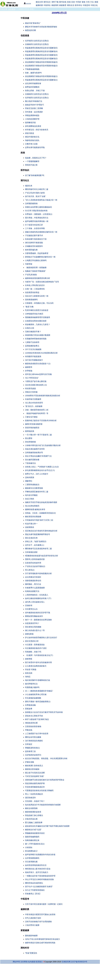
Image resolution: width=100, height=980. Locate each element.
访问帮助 (24, 962)
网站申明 (16, 962)
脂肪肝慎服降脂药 (32, 837)
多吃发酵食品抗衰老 (33, 126)
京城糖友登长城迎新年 (34, 246)
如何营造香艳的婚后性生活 (36, 865)
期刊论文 (47, 2)
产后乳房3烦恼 (31, 275)
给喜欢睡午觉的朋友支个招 (36, 239)
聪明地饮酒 (30, 431)
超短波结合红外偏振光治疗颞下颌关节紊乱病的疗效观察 (47, 826)
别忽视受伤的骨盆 (32, 292)
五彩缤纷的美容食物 (33, 726)
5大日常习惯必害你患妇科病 (36, 211)
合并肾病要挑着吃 (32, 858)
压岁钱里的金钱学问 (33, 755)
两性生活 (71, 5)
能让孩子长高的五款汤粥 (35, 773)
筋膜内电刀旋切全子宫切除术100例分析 (41, 421)
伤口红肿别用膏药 (32, 506)
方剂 (88, 2)
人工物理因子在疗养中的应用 (37, 734)
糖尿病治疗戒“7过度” (33, 830)
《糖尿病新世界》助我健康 (36, 268)
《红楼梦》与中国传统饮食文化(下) (39, 655)
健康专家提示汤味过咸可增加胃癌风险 (40, 943)
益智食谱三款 (30, 751)
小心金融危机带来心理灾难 (36, 694)
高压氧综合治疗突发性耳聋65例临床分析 (41, 531)
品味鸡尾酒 (30, 477)
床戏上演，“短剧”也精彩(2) (36, 541)
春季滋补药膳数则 (32, 87)
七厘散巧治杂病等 (32, 342)
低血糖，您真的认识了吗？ (36, 158)
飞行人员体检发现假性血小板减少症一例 (41, 200)
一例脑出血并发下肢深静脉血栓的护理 (40, 876)
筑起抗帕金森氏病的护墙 (35, 783)
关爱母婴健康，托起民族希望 (37, 253)
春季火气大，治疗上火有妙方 (37, 474)
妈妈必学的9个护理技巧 (34, 105)
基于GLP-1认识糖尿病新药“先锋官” (39, 887)
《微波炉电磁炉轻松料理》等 (37, 413)
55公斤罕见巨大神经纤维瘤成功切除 (39, 879)
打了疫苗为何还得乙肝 (34, 225)
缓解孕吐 (29, 481)
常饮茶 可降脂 (31, 670)
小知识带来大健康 (32, 925)
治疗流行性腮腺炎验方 (34, 360)
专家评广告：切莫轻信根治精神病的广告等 (42, 282)
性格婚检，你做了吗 (33, 652)
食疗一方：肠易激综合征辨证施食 (38, 620)
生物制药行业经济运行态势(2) (37, 44)
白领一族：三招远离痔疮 (35, 289)
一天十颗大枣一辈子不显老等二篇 (38, 435)
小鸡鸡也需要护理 (32, 119)
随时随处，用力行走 (33, 584)
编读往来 (29, 186)
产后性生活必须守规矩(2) (35, 566)
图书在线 (63, 2)
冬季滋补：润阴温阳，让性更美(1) (39, 214)
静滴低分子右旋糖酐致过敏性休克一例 (40, 257)
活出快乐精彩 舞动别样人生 (36, 385)
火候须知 (29, 847)
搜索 (96, 2)
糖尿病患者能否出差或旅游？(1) (38, 364)
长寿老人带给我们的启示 (35, 285)
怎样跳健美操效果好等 (34, 453)
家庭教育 (63, 5)
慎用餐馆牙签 (30, 123)
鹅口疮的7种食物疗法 (34, 101)
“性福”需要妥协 (31, 953)
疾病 (69, 2)
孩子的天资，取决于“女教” (35, 196)
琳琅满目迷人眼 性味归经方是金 (38, 869)
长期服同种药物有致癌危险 (36, 339)
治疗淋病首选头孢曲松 (34, 741)
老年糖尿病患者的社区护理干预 (38, 613)
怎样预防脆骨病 (31, 204)
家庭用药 (55, 5)
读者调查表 (30, 527)
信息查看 (12, 9)
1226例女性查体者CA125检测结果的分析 (41, 353)
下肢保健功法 (30, 463)
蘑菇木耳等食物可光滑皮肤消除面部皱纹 (41, 27)
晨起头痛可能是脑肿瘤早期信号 (38, 534)
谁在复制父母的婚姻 (33, 627)
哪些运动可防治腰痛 (33, 737)
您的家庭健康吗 (31, 300)
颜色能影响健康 (31, 936)
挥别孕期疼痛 (30, 442)
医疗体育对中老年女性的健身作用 (38, 662)
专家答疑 (29, 264)
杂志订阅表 (30, 499)
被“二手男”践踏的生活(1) (35, 844)
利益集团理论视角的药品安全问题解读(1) (41, 80)
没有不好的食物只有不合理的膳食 (38, 922)
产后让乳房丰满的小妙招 (35, 193)
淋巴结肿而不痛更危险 (34, 243)
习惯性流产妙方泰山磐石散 (36, 381)
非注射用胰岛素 (31, 862)
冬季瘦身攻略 (30, 705)
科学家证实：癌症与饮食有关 (37, 130)
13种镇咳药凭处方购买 (34, 314)
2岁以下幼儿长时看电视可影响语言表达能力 (42, 939)
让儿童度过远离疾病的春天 (36, 666)
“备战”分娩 (29, 307)
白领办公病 (30, 328)
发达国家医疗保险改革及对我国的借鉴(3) (41, 62)
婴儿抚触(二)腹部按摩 (34, 823)
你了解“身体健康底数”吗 (35, 175)
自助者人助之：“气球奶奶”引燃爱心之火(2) (42, 467)
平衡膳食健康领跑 (32, 69)
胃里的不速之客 (31, 165)
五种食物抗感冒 (31, 552)
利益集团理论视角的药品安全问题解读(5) (41, 48)
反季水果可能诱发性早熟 (35, 147)
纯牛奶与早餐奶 (31, 495)
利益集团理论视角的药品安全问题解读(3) (41, 55)
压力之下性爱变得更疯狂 (35, 890)
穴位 (92, 2)
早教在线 (29, 730)
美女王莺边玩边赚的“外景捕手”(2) (38, 456)
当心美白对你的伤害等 (34, 403)
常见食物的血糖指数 (33, 698)
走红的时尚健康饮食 (33, 83)
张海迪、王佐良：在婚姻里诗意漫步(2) (40, 513)
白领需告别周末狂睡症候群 (36, 321)
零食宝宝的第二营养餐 (34, 108)
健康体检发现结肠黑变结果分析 (38, 278)
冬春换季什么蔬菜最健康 (35, 588)
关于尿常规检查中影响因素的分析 (38, 573)
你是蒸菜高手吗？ (32, 623)
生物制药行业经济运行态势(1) (37, 94)
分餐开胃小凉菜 (31, 144)
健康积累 (39, 5)
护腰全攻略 (30, 762)
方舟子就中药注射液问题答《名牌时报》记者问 (44, 904)
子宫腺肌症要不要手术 (34, 236)
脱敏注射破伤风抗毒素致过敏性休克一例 (41, 232)
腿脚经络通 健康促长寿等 (35, 509)
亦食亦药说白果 (31, 819)
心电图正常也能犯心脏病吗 (36, 260)
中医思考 (86, 5)
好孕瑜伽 (29, 371)
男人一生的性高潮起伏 (34, 794)
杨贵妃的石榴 (30, 30)
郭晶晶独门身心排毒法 (34, 815)
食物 (83, 2)
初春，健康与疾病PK (33, 73)
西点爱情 (29, 438)
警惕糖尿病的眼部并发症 (35, 833)
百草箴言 (29, 744)
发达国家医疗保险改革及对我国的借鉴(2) (41, 66)
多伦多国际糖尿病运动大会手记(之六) (40, 470)
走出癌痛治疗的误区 (33, 577)
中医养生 (47, 5)
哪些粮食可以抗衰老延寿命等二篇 (38, 549)
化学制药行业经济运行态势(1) (37, 98)
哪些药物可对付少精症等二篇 (37, 189)
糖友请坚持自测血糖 (33, 517)
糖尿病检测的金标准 (33, 812)
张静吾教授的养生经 (33, 581)
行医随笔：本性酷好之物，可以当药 (39, 303)
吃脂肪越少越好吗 (32, 687)
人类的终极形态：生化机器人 (37, 595)
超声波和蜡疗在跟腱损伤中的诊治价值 (40, 855)
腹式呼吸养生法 (31, 684)
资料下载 (55, 2)
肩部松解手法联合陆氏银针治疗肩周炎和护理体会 (45, 780)
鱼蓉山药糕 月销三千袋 (35, 91)
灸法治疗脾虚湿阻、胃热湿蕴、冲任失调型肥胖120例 (46, 758)
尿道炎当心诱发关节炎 (34, 716)
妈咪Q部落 (29, 634)
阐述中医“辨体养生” (33, 23)
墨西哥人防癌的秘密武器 (35, 559)
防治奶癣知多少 (31, 851)
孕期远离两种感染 (32, 115)
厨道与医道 (30, 133)
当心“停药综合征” (32, 378)
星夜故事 (29, 709)
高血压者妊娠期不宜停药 (35, 449)
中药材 (78, 2)
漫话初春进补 (30, 798)
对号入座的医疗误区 (33, 918)
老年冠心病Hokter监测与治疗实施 (38, 374)
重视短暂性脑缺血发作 (34, 616)
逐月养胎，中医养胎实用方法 (37, 218)
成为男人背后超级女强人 (35, 602)
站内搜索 (32, 962)
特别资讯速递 (30, 388)
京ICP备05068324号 (79, 962)
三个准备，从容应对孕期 (35, 228)
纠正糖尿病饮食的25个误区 (36, 648)
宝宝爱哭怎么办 (31, 609)
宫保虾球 (29, 606)
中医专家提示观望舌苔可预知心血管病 (40, 914)
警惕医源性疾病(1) (32, 748)
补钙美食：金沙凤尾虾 (34, 112)
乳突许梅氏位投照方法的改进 (37, 310)
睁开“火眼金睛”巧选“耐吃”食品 (37, 719)
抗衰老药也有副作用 (33, 563)
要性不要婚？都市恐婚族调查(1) (38, 702)
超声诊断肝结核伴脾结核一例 (37, 221)
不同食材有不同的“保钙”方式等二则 (39, 520)
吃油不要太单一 (31, 524)
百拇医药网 (66, 962)
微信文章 (39, 2)
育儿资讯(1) (30, 570)
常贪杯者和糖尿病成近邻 (35, 787)
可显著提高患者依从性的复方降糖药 (39, 791)
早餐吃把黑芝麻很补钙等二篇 (37, 492)
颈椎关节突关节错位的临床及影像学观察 (41, 502)
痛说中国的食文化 (32, 137)
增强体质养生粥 (31, 723)
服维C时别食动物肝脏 (34, 424)
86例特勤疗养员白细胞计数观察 (38, 335)
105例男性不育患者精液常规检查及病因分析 (43, 396)
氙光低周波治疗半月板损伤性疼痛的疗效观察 (43, 805)
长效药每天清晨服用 (33, 399)
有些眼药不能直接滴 (33, 356)
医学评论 (78, 5)
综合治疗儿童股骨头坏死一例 (37, 296)
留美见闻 (29, 673)
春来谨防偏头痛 (31, 250)
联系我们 (39, 962)
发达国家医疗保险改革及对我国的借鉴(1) (41, 76)
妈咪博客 (29, 659)
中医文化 (94, 5)
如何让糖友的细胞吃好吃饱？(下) (38, 598)
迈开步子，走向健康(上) (35, 545)
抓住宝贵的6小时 (32, 641)
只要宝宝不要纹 (31, 417)
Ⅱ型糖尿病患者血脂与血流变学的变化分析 (42, 556)
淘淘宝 (28, 677)
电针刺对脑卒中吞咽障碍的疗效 (38, 680)
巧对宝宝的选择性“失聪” (35, 776)
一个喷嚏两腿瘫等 (32, 161)
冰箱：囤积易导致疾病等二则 (37, 410)
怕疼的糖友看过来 (32, 840)
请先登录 (27, 4)
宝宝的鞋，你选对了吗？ (35, 801)
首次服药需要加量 (32, 460)
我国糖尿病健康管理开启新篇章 (38, 317)
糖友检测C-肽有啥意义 (34, 766)
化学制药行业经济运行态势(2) (37, 41)
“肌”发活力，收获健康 (34, 406)
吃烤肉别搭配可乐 (32, 591)
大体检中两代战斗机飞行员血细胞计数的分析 (43, 445)
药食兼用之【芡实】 (33, 894)
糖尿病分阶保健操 (32, 769)
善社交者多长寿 (31, 538)
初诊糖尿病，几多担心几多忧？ (38, 324)
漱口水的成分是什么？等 (35, 630)
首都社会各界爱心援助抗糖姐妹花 (38, 207)
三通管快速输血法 (32, 485)
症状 (73, 2)
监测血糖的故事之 (32, 346)
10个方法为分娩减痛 (33, 349)
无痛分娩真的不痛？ (33, 332)
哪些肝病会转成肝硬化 (34, 883)
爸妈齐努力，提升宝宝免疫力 (37, 872)
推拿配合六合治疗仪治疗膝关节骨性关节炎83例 (44, 712)
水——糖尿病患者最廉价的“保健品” (39, 691)
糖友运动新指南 (31, 808)
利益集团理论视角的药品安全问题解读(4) (41, 51)
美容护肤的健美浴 (32, 428)
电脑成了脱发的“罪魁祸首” (35, 271)
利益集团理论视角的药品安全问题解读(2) (41, 59)
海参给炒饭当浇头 (32, 140)
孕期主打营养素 (31, 392)
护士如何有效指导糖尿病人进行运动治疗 (41, 638)
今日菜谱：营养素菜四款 (35, 645)
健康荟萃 (29, 367)
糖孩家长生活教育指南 (34, 488)
